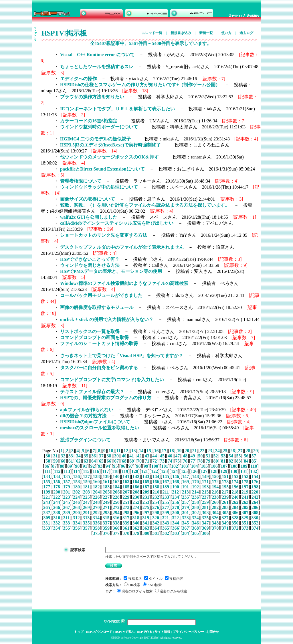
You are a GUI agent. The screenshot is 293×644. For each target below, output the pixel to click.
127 (204, 471)
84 (246, 461)
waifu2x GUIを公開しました (89, 217)
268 (76, 507)
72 (155, 461)
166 (156, 482)
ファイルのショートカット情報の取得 (99, 343)
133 (47, 476)
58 (48, 461)
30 (48, 456)
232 (156, 497)
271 (106, 507)
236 (195, 497)
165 (146, 482)
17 (164, 451)
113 (67, 471)
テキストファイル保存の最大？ (92, 392)
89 (70, 466)
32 (63, 456)
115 (86, 471)
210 (156, 492)
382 (166, 533)
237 (205, 497)
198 (255, 487)
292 (96, 513)
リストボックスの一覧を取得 (90, 331)
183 (106, 487)
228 (116, 497)
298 (156, 513)
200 (57, 492)
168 (176, 482)
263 (245, 502)
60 (63, 461)
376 (106, 533)
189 (166, 487)
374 (255, 528)
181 (86, 487)
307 (245, 513)
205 (106, 492)
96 (123, 466)
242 (255, 497)
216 (215, 492)
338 (116, 523)
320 (156, 518)
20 (187, 451)
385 (195, 533)
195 (225, 487)
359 (106, 528)
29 (256, 451)
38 (109, 456)
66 (109, 461)
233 (166, 497)
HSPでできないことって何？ (90, 259)
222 (57, 497)
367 (185, 528)
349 (225, 523)
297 (146, 513)
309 (47, 518)
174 (235, 482)
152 (235, 476)
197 (245, 487)
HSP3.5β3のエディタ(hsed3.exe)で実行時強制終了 (110, 145)
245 (66, 502)
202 (77, 492)
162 (116, 482)
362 (136, 528)
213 (185, 492)
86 (47, 466)
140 (116, 476)
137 (86, 476)
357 (86, 528)
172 (215, 482)
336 (96, 523)
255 (166, 502)
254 (156, 502)
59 (56, 461)
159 (86, 482)
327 (225, 518)
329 (245, 518)
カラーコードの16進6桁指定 (89, 121)
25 (225, 451)
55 (239, 456)
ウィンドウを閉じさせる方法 (90, 265)
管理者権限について (81, 181)
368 (195, 528)
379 (136, 533)
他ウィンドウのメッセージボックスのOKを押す (109, 157)
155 (47, 482)
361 (126, 528)
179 (66, 487)
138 (96, 476)
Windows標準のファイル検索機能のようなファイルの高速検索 (124, 283)
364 (156, 528)
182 (96, 487)
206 (116, 492)
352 (255, 523)
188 (156, 487)
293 (106, 513)
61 (71, 461)
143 (146, 476)
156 (57, 482)
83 (239, 461)
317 (126, 518)
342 (156, 523)
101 (165, 466)
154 (255, 476)
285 (245, 507)
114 (77, 471)
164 (136, 482)
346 (195, 523)
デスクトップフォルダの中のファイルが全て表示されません (122, 247)
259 (205, 502)
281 (205, 507)
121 (144, 471)
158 (76, 482)
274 (136, 507)
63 (86, 461)
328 (235, 518)
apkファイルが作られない (87, 410)
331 (47, 523)
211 (166, 492)
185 (126, 487)
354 (57, 528)
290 (76, 513)
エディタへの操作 (78, 79)
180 (76, 487)
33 (71, 456)
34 (78, 456)
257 (185, 502)
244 (57, 502)
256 (176, 502)
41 (132, 456)
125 (184, 471)
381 (156, 533)
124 (174, 471)
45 (162, 456)
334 (76, 523)
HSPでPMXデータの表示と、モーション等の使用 (111, 271)
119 (125, 471)
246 (76, 502)
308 (255, 513)
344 (176, 523)
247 (86, 502)
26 (233, 451)
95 (115, 466)
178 (57, 487)
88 (62, 466)
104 (194, 466)
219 (245, 492)
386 (205, 533)
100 (155, 466)
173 (225, 482)
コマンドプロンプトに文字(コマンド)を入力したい (112, 380)
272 (116, 507)
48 (185, 456)
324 (195, 518)
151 (225, 476)
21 (195, 451)
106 (214, 466)
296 (136, 513)
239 (225, 497)
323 (185, 518)
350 (235, 523)
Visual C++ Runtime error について (97, 55)
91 (85, 466)
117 (105, 471)
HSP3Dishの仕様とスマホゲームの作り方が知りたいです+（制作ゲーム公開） (140, 85)
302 (195, 513)
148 (195, 476)
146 (176, 476)
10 (111, 451)
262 (235, 502)
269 (86, 507)
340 (136, 523)
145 (166, 476)
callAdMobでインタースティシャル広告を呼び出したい (117, 223)
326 (215, 518)
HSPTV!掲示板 (64, 33)
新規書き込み (181, 33)
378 (126, 533)
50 (200, 456)
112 (57, 471)
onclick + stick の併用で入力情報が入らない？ (107, 319)
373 (245, 528)
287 (47, 513)
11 (118, 451)
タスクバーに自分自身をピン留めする (99, 368)
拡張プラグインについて (85, 440)
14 (141, 451)
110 (254, 466)
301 (185, 513)
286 (255, 507)
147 (185, 476)
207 (126, 492)
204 (96, 492)
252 (136, 502)
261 (225, 502)
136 (76, 476)
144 (156, 476)
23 (210, 451)
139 (106, 476)
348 (215, 523)
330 (255, 518)
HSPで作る (144, 632)
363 (146, 528)
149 (205, 476)
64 (94, 461)
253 (146, 502)
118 (115, 471)
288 (57, 513)
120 (135, 471)
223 (66, 497)
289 (66, 513)
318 (136, 518)
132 (254, 471)
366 (176, 528)
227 (106, 497)
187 (146, 487)
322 (175, 518)
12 (126, 451)
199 (47, 492)
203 (86, 492)
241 (245, 497)
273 (126, 507)
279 (185, 507)
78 (200, 461)
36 (94, 456)
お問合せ (213, 632)
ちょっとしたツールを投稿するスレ (97, 67)
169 (185, 482)
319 (146, 518)
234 (176, 497)
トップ (79, 632)
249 (106, 502)
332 (57, 523)
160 (96, 482)
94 (108, 466)
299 (166, 513)
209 (146, 492)
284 (235, 507)
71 (147, 461)
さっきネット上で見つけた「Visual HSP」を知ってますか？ (122, 356)
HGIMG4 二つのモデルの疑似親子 (95, 139)
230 (136, 497)
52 (216, 456)
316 (116, 518)
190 (176, 487)
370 (215, 528)
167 (166, 482)
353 (47, 528)
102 (175, 466)
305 (225, 513)
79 (208, 461)
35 (86, 456)
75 (177, 461)
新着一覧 (206, 33)
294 (116, 513)
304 (215, 513)
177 (47, 487)
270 (96, 507)
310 (57, 518)
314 (96, 518)
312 (76, 518)
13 (134, 451)
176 (255, 482)
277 (166, 507)
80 (216, 461)
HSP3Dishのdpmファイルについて (95, 422)
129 (224, 471)
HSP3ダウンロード (99, 632)
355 (66, 528)
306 (235, 513)
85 (254, 461)
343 (166, 523)
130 (234, 471)
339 (126, 523)
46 (170, 456)
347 (205, 523)
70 (139, 461)
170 (195, 482)
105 (204, 466)
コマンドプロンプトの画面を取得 (94, 337)
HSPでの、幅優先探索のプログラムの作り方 (106, 398)
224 (76, 497)
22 (202, 451)
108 (234, 466)
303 (205, 513)
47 (177, 456)
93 (100, 466)
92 (93, 466)
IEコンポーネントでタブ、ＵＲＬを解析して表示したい (117, 109)
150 (215, 476)
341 (146, 523)
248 (96, 502)
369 (205, 528)
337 (106, 523)
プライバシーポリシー (188, 632)
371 (225, 528)
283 (225, 507)
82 (231, 461)
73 (162, 461)
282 (215, 507)
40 (124, 456)
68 (124, 461)
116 (96, 471)
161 (106, 482)
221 (47, 497)
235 (185, 497)
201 (67, 492)
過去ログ (246, 33)
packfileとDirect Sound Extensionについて (102, 169)
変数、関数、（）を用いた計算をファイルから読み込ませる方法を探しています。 (145, 205)
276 (156, 507)
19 (179, 451)
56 (246, 456)
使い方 (226, 33)
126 (194, 471)
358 (96, 528)
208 (136, 492)
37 (101, 456)
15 (149, 451)
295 (126, 513)
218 (235, 492)
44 (155, 456)
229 (126, 497)
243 (47, 502)
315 (106, 518)
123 (165, 471)
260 (215, 502)
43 (147, 456)
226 (96, 497)
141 (126, 476)
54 (231, 456)
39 (116, 456)
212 (175, 492)
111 (47, 471)
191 (185, 487)
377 (116, 533)
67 (116, 461)
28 (248, 451)
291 (86, 513)
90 (77, 466)
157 (66, 482)
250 (116, 502)
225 (86, 497)
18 (172, 451)
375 (96, 533)
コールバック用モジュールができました (101, 295)
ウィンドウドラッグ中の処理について (99, 187)
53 (223, 456)
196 (235, 487)
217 (225, 492)
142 (136, 476)
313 (86, 518)
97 (131, 466)
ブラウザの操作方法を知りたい (92, 97)
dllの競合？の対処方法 (83, 416)
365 (166, 528)
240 (235, 497)
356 (76, 528)
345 (185, 523)
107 (224, 466)
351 (245, 523)
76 (185, 461)
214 (195, 492)
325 (205, 518)
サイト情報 (162, 632)
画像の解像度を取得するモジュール (97, 307)
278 (176, 507)
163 (126, 482)
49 (193, 456)
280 (195, 507)
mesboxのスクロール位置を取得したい (100, 428)
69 (132, 461)
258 (195, 502)
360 (116, 528)
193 (205, 487)
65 (101, 461)
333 (66, 523)
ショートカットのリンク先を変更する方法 (104, 235)
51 (208, 456)
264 (255, 502)
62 (78, 461)
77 (193, 461)
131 (244, 471)
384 (185, 533)
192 (195, 487)
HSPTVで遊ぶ (125, 632)
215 (205, 492)
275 (146, 507)
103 (185, 466)
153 (245, 476)
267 (66, 507)
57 (254, 456)
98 (138, 466)
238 (215, 497)
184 (116, 487)
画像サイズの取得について (88, 199)
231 (146, 497)
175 (245, 482)
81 (223, 461)
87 (54, 466)
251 (126, 502)
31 (56, 456)
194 (215, 487)
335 (86, 523)
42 (139, 456)
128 (214, 471)
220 (255, 492)
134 (57, 476)
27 (240, 451)
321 (166, 518)
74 (170, 461)
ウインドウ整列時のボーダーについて (99, 127)
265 (47, 507)
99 (146, 466)
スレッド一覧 (152, 33)
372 (235, 528)
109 (244, 466)
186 (136, 487)
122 (155, 471)
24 (217, 451)
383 (176, 533)
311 (67, 518)
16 (157, 451)
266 (57, 507)
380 (146, 533)
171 (205, 482)
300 (176, 513)
